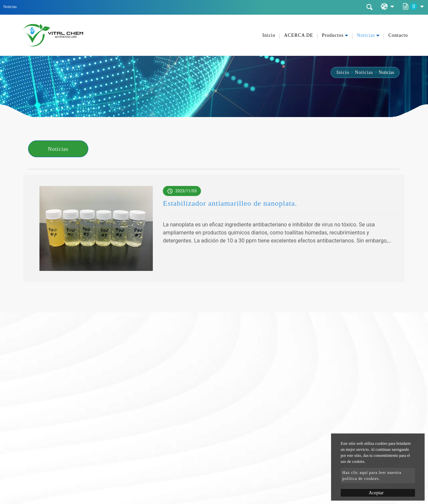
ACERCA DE (298, 35)
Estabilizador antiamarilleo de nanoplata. (230, 203)
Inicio (269, 35)
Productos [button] (333, 35)
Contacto (398, 35)
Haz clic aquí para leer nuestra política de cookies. (372, 476)
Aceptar (376, 493)
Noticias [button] (366, 35)
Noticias (364, 72)
